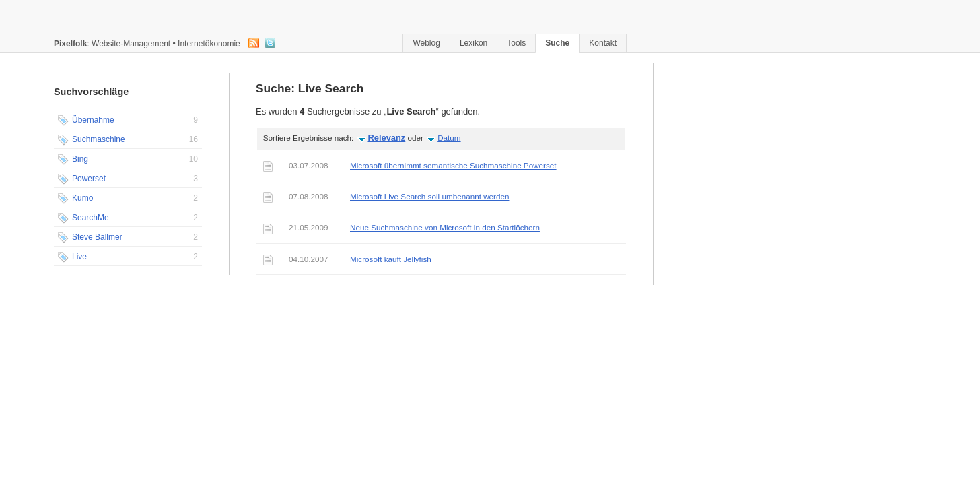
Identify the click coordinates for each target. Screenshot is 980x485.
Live (128, 257)
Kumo (128, 199)
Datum (449, 138)
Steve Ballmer (128, 238)
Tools (516, 43)
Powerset (128, 179)
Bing (128, 160)
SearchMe (128, 218)
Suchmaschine (128, 140)
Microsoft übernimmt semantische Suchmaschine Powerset (453, 165)
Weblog (426, 43)
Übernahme (128, 121)
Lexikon (474, 43)
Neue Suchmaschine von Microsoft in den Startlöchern (445, 227)
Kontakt (603, 43)
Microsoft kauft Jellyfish (391, 259)
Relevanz (387, 138)
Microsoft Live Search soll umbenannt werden (429, 196)
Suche (557, 43)
